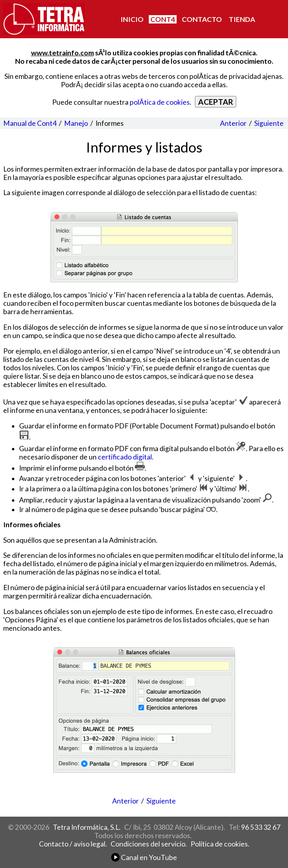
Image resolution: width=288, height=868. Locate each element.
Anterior (233, 123)
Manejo (76, 123)
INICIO (132, 19)
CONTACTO (202, 19)
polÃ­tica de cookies (160, 102)
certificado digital (125, 457)
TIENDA (242, 19)
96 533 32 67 (261, 827)
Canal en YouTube (144, 857)
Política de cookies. (220, 844)
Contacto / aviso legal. (73, 844)
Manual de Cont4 (30, 123)
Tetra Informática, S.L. (87, 827)
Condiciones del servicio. (149, 844)
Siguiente (269, 123)
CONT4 (163, 19)
